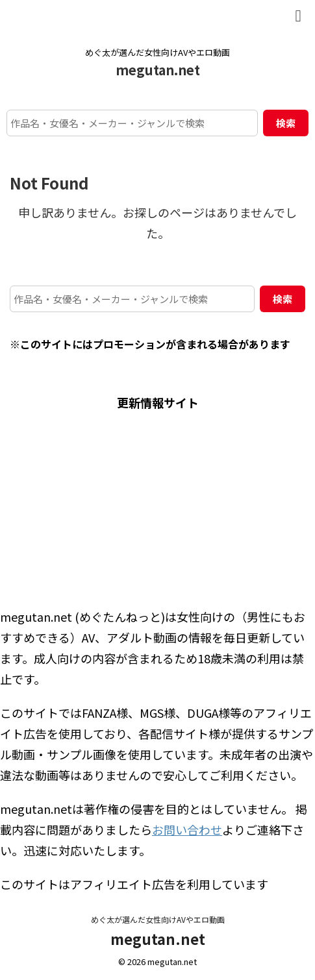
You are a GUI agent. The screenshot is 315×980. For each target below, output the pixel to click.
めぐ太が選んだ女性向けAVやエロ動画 (158, 919)
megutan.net (158, 70)
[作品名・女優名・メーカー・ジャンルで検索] (132, 123)
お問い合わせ (187, 829)
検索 (286, 123)
